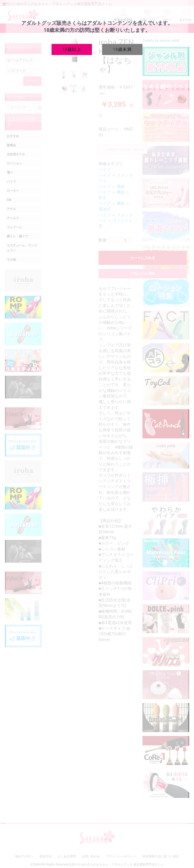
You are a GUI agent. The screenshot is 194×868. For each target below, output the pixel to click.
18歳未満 (122, 49)
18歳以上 (72, 49)
